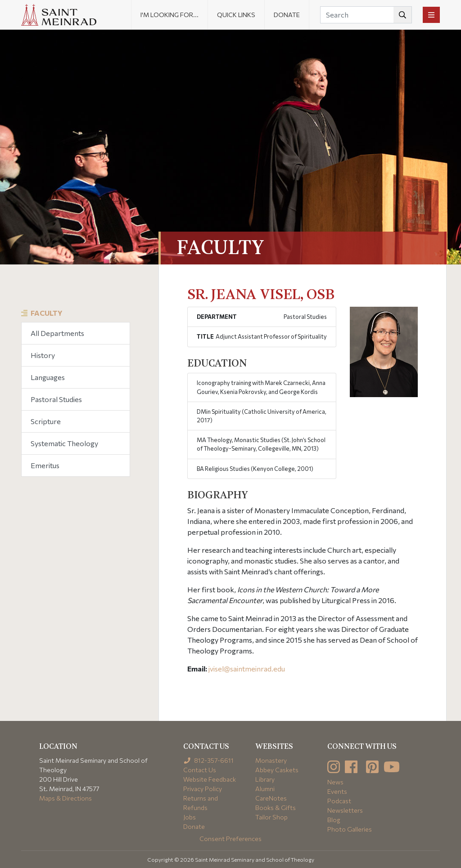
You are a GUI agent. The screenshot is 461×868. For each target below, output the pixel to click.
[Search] (366, 15)
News (335, 782)
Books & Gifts (276, 808)
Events (337, 791)
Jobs (190, 817)
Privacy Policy (203, 789)
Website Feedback (210, 779)
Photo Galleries (350, 829)
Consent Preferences (230, 839)
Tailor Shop (271, 817)
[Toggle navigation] (431, 15)
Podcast (339, 801)
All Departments (57, 333)
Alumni (265, 789)
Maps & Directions (66, 798)
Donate (287, 15)
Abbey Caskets (277, 770)
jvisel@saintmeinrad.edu (247, 669)
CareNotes (271, 798)
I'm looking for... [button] (169, 15)
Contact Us (200, 770)
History (43, 355)
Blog (334, 820)
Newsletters (345, 810)
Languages (48, 377)
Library (265, 779)
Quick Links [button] (236, 15)
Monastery (271, 760)
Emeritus (45, 465)
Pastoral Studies (56, 399)
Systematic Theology (64, 443)
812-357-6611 (209, 760)
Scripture (46, 421)
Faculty (47, 313)
